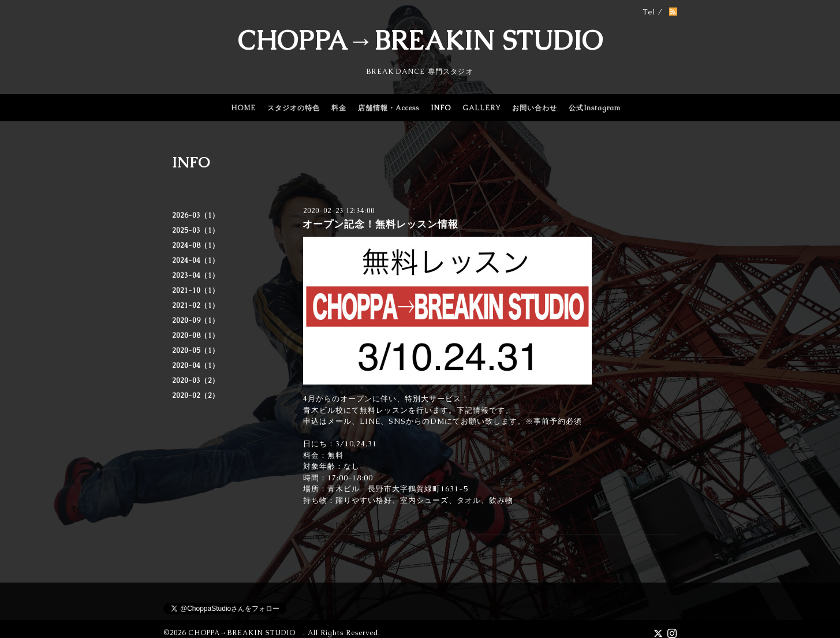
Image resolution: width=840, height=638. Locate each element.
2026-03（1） (196, 215)
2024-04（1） (196, 260)
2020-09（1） (196, 320)
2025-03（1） (196, 230)
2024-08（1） (196, 245)
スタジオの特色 (294, 108)
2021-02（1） (196, 305)
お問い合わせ (535, 108)
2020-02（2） (196, 396)
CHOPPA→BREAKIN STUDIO (420, 40)
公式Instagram (595, 108)
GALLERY (481, 108)
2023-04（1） (196, 275)
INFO (441, 108)
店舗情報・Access (389, 108)
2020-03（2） (196, 380)
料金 (339, 108)
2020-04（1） (196, 365)
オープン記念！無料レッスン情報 (380, 224)
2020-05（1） (196, 350)
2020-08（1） (196, 335)
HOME (243, 108)
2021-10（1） (196, 290)
